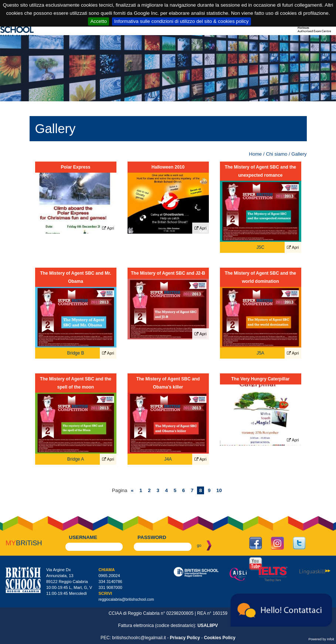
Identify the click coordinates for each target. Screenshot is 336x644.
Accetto (98, 21)
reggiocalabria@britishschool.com (126, 599)
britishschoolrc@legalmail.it (139, 638)
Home (256, 154)
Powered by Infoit (321, 639)
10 (219, 490)
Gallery (299, 154)
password (152, 537)
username (83, 537)
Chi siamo (276, 154)
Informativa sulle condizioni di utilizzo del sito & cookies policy (181, 21)
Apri (108, 228)
